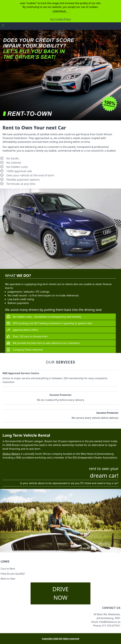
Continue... (60, 11)
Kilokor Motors (11, 454)
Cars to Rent (8, 569)
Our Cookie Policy (60, 19)
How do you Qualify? (13, 574)
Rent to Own (8, 579)
